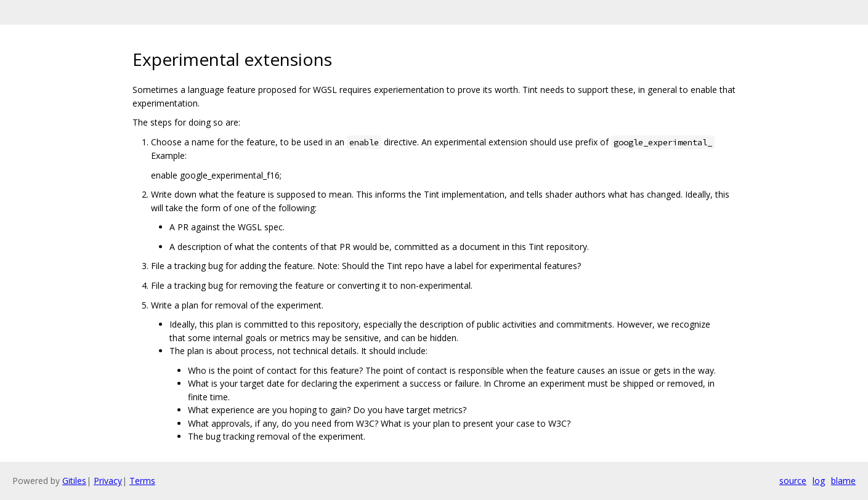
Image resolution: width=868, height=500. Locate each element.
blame (843, 481)
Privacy (108, 481)
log (819, 481)
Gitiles (74, 481)
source (793, 481)
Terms (142, 481)
